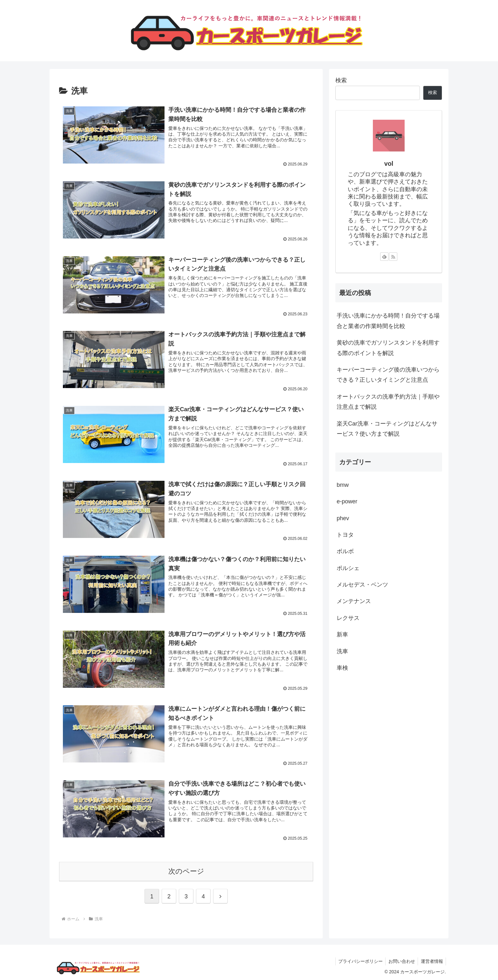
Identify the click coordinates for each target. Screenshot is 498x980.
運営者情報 (431, 960)
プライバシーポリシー (358, 960)
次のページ (186, 870)
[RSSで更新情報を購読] (393, 257)
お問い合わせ (400, 960)
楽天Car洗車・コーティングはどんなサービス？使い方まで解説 (387, 429)
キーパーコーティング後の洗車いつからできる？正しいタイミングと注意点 (388, 375)
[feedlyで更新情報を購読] (384, 257)
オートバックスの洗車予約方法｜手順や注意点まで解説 (388, 402)
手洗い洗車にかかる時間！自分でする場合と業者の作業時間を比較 (388, 321)
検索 (341, 80)
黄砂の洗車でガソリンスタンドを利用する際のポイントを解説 (388, 348)
